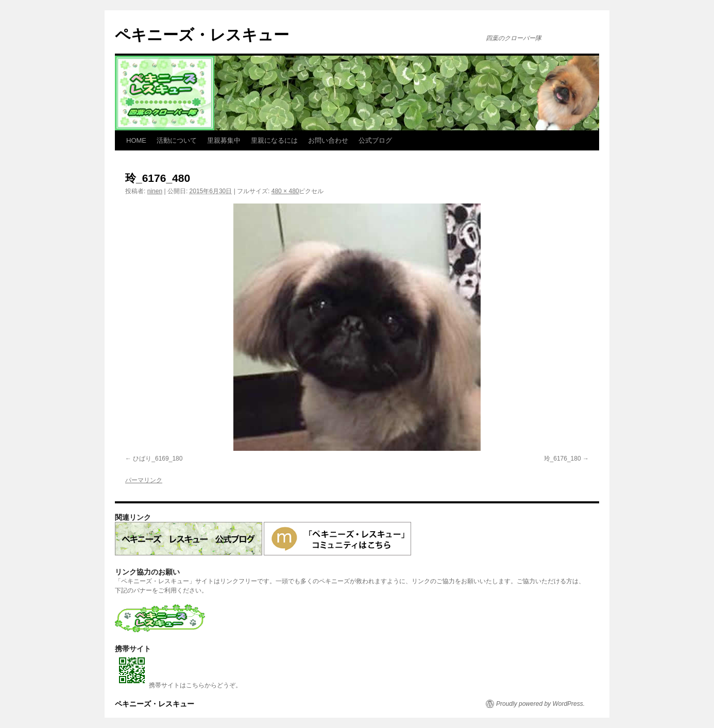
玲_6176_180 (563, 459)
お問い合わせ (328, 140)
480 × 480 (285, 191)
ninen (155, 191)
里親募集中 (224, 140)
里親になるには (274, 140)
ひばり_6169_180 (158, 459)
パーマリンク (144, 480)
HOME (136, 140)
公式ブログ (375, 140)
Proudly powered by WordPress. (540, 704)
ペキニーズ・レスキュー (202, 35)
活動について (177, 140)
